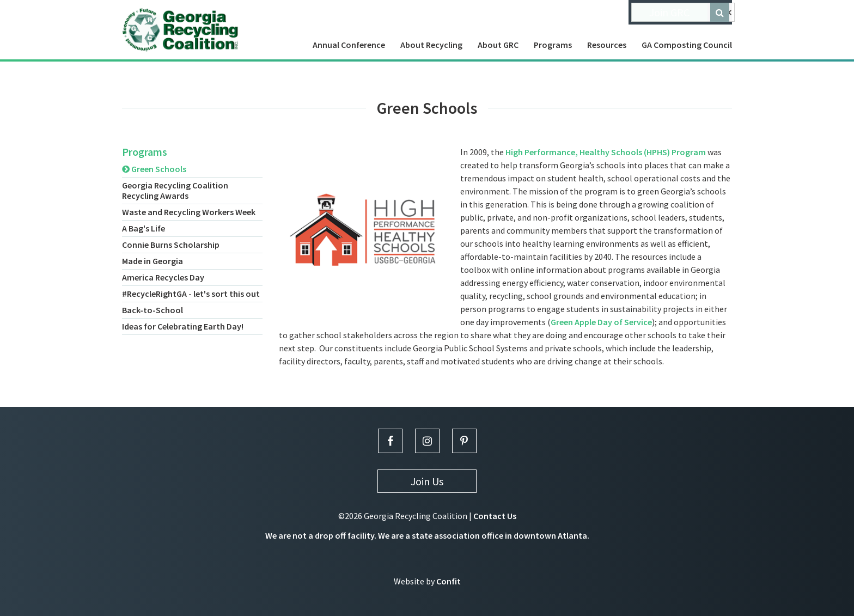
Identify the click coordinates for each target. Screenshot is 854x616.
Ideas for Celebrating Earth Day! (183, 326)
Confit (449, 581)
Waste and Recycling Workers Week (189, 212)
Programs (553, 45)
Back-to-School (152, 310)
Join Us (427, 481)
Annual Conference (349, 45)
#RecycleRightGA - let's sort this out (191, 294)
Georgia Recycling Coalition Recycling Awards (175, 190)
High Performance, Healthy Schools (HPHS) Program (606, 152)
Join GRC (669, 12)
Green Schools (154, 169)
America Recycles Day (163, 277)
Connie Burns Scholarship (171, 245)
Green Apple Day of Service (601, 322)
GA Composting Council (687, 45)
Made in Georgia (152, 261)
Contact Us (495, 516)
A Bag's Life (144, 228)
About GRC (498, 45)
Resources (607, 45)
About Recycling (431, 45)
